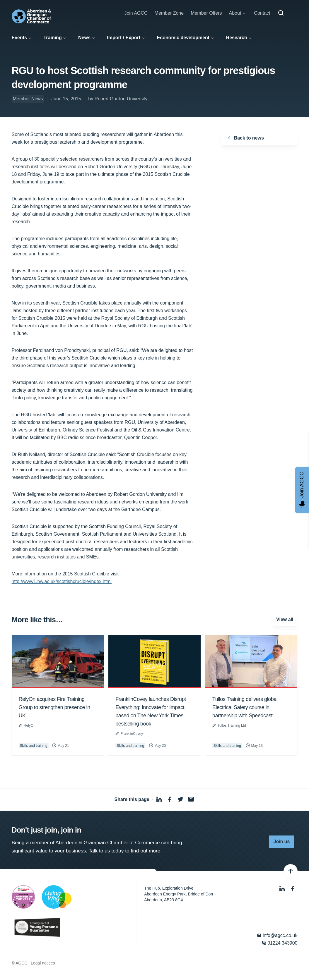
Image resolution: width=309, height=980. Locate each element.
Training (52, 38)
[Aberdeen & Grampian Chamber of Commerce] (31, 16)
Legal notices (43, 963)
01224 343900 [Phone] (280, 943)
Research (237, 38)
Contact (262, 13)
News (84, 38)
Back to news (245, 138)
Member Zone (169, 13)
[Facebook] (293, 889)
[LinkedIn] (283, 889)
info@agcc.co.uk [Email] (277, 935)
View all (285, 619)
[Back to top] (291, 871)
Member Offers (206, 13)
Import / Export (124, 38)
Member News (28, 99)
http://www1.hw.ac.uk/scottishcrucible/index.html (62, 581)
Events (19, 38)
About (235, 13)
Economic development (183, 38)
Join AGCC (136, 13)
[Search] (281, 13)
